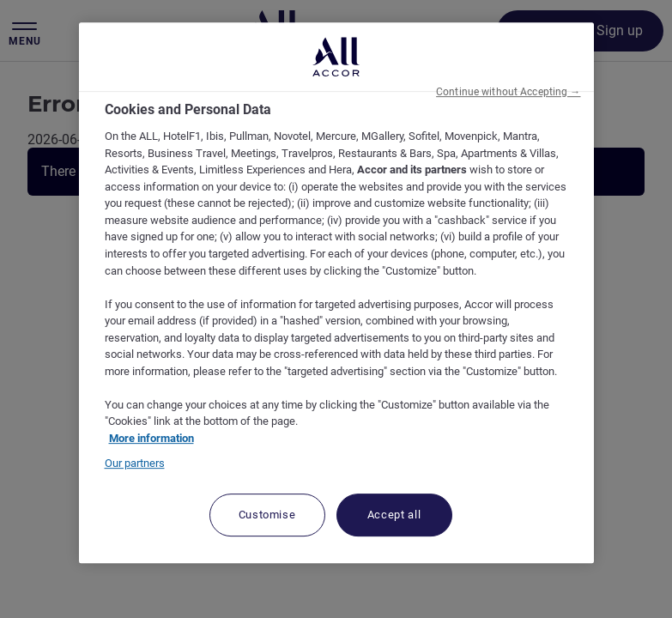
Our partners (135, 463)
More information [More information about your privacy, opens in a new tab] (151, 438)
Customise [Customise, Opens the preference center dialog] (267, 515)
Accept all (394, 515)
